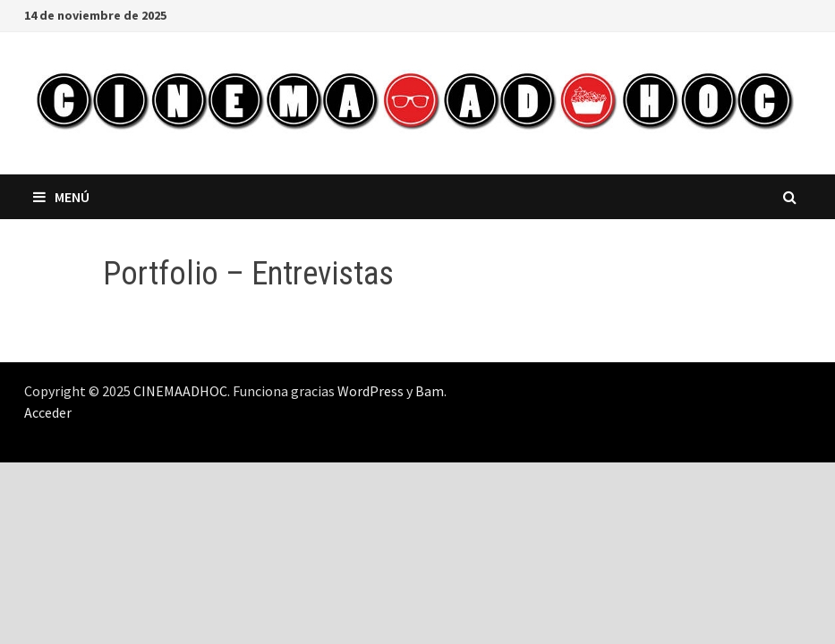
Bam (430, 391)
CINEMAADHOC (180, 391)
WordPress (371, 391)
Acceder (48, 412)
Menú (61, 197)
